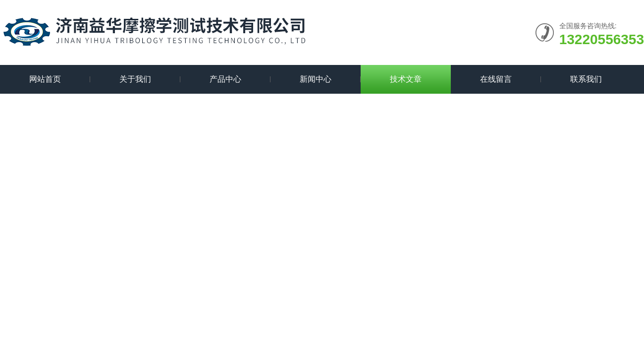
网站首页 (45, 79)
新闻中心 (316, 79)
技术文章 (406, 79)
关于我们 (135, 79)
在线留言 (496, 79)
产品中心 (225, 79)
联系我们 (586, 79)
